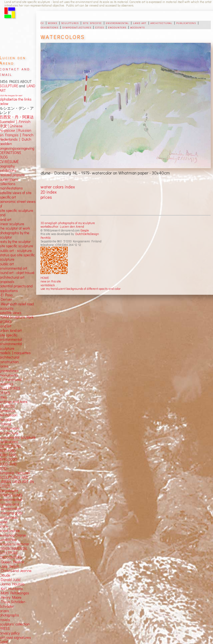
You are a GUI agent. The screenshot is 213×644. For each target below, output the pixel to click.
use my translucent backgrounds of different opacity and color (81, 289)
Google (85, 230)
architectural (161, 23)
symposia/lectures (77, 27)
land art (140, 23)
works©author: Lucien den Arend (62, 226)
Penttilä (46, 238)
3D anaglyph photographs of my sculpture (68, 223)
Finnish (24, 122)
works (53, 23)
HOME (45, 278)
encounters (117, 27)
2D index (49, 192)
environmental (117, 23)
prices (46, 197)
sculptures (70, 23)
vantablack (48, 285)
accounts (138, 27)
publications (186, 23)
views (17, 313)
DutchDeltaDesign (87, 234)
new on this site (51, 281)
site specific (92, 23)
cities (100, 27)
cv (42, 23)
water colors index (58, 187)
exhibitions (49, 27)
